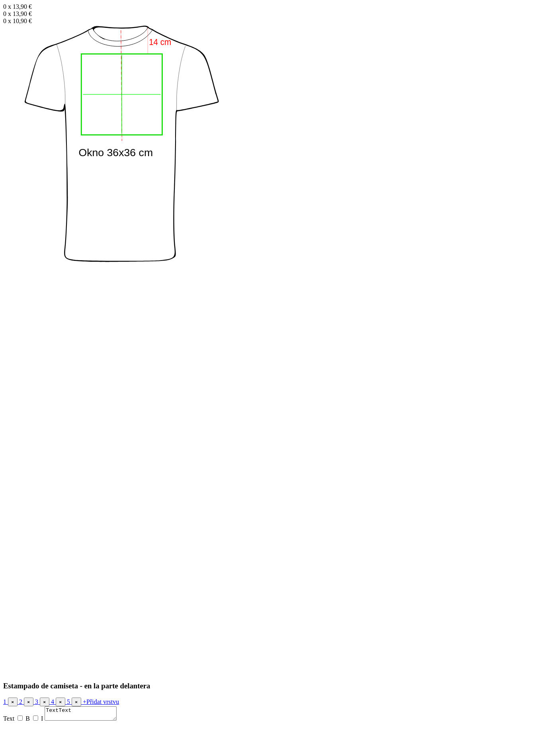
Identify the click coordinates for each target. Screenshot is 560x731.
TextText (85, 715)
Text (9, 721)
